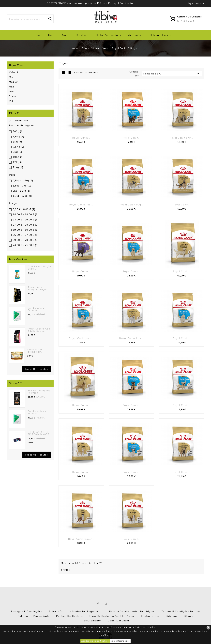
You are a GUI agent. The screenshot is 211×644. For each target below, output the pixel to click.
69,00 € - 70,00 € (26, 240)
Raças (13, 96)
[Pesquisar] (30, 19)
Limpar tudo (18, 121)
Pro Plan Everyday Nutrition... (39, 392)
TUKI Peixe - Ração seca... (39, 268)
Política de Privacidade (34, 616)
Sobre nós (56, 611)
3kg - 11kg (22, 191)
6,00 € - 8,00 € (24, 209)
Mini (11, 77)
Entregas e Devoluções (27, 611)
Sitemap (172, 616)
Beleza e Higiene (161, 35)
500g (18, 131)
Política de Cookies (69, 616)
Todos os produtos (36, 369)
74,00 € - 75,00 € (26, 245)
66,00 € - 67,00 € (26, 235)
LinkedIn (114, 604)
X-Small (14, 72)
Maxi (12, 87)
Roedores (82, 35)
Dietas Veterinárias (108, 35)
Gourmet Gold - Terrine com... (36, 351)
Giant (12, 91)
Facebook (98, 604)
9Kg (17, 152)
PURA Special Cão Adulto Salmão (39, 330)
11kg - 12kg (22, 196)
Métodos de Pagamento (86, 611)
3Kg (17, 142)
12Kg (18, 162)
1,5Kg (19, 136)
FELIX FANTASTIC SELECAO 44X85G (38, 433)
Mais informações (120, 641)
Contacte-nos (150, 616)
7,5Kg (19, 147)
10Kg (18, 157)
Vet (11, 101)
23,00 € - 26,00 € (26, 220)
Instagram (106, 604)
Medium (14, 82)
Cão (38, 35)
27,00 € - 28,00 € (26, 225)
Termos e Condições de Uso (181, 611)
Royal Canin (17, 65)
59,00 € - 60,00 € (26, 230)
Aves (65, 35)
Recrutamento (91, 621)
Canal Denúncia (118, 621)
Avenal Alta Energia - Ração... (39, 288)
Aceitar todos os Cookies (95, 641)
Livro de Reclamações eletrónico (112, 616)
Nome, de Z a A (172, 74)
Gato (51, 35)
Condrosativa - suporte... (37, 309)
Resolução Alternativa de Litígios (132, 611)
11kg (18, 167)
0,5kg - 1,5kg (23, 180)
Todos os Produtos (36, 455)
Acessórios (135, 35)
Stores (189, 616)
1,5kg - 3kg (23, 186)
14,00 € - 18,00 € (26, 214)
